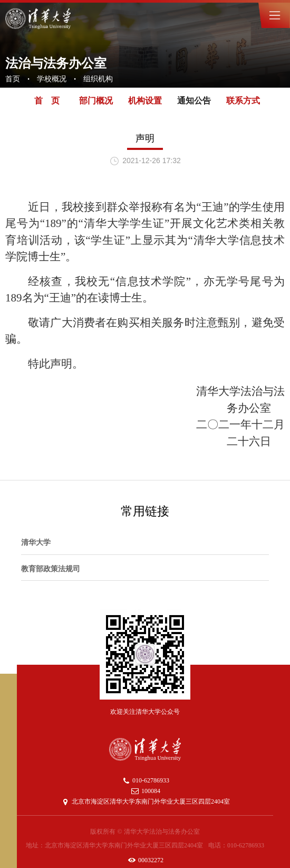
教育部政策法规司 (51, 569)
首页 (13, 79)
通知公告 (194, 101)
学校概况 (52, 79)
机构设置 (145, 101)
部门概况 (96, 101)
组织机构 (98, 79)
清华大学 (36, 542)
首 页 (47, 101)
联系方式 (243, 101)
